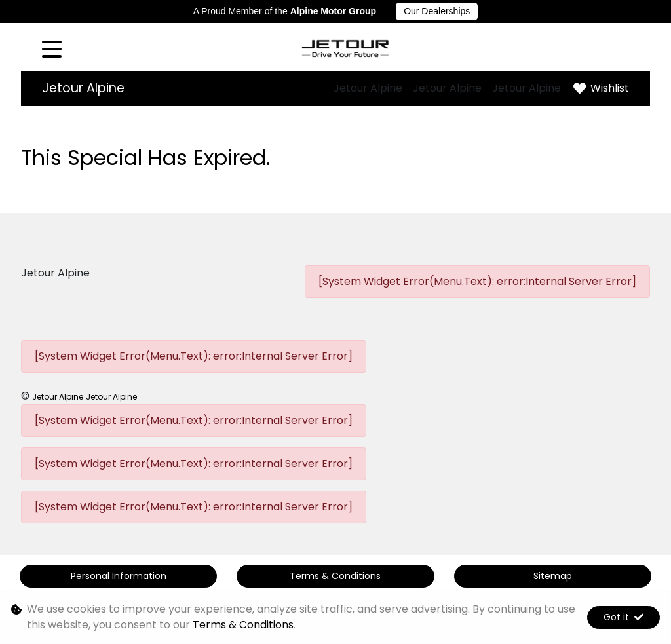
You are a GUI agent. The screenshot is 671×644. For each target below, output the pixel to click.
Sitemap (553, 576)
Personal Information (119, 576)
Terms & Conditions (335, 576)
